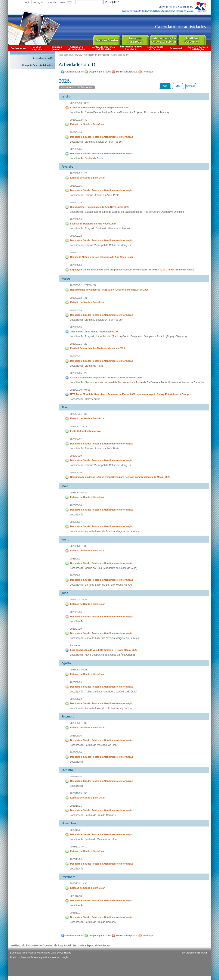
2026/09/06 (76, 736)
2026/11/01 (76, 830)
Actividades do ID (43, 58)
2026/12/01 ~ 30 (78, 883)
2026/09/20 (76, 752)
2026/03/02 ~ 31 (78, 298)
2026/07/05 (76, 612)
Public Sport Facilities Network (164, 39)
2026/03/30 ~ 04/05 (80, 390)
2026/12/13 (76, 896)
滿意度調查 (198, 48)
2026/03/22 (76, 356)
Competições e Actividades (37, 65)
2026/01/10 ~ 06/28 (80, 103)
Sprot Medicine (192, 39)
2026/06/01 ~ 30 (78, 546)
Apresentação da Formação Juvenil (56, 48)
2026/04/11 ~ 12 (78, 427)
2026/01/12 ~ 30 (78, 120)
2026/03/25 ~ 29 (78, 373)
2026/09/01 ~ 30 (78, 723)
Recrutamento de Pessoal (155, 48)
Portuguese (39, 2)
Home (61, 2)
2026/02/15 (76, 186)
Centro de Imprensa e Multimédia (103, 48)
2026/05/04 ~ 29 (78, 493)
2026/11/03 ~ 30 (78, 847)
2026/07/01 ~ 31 (78, 599)
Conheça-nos (18, 48)
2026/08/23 (76, 699)
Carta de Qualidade (61, 953)
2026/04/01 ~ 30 (78, 414)
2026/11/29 (76, 859)
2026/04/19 (76, 456)
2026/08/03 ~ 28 (78, 670)
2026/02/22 (76, 236)
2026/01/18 (76, 132)
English (52, 2)
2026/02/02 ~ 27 (78, 173)
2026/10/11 (76, 806)
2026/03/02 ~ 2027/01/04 (83, 285)
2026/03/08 (76, 310)
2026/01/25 (76, 149)
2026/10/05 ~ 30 (78, 793)
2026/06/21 (76, 575)
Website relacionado (38, 953)
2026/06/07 (76, 559)
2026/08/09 (76, 682)
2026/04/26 (76, 472)
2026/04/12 (76, 439)
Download (176, 48)
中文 (27, 2)
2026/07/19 (76, 629)
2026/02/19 (76, 202)
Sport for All (135, 39)
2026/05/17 (76, 522)
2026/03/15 (76, 327)
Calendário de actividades (77, 48)
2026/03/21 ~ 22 (78, 344)
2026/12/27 (76, 913)
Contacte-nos (18, 953)
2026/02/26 (76, 265)
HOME (78, 55)
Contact (70, 2)
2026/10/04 (76, 776)
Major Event (107, 39)
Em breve (75, 645)
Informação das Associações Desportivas (38, 48)
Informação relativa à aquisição (131, 48)
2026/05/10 (76, 505)
